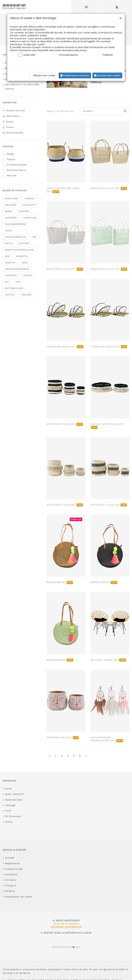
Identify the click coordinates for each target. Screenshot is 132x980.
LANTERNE (11, 218)
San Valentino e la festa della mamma (22, 87)
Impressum (11, 874)
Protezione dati (14, 869)
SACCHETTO (29, 205)
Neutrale (12, 175)
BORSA (9, 211)
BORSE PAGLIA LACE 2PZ (109, 188)
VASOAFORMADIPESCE (17, 269)
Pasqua (11, 159)
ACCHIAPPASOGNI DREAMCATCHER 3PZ (107, 739)
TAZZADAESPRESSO (16, 224)
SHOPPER (24, 211)
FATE (18, 282)
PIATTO (9, 243)
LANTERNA (11, 275)
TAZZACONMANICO (15, 237)
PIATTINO (24, 243)
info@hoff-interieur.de (66, 927)
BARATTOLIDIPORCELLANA (19, 250)
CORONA (29, 198)
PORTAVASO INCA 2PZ (63, 737)
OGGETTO (10, 263)
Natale (10, 154)
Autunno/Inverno (16, 170)
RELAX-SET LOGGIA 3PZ (108, 660)
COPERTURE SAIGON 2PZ (65, 347)
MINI (7, 256)
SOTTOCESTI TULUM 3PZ (65, 424)
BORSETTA (22, 256)
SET (7, 282)
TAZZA (8, 231)
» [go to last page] (86, 756)
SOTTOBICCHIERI (14, 288)
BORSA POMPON (60, 582)
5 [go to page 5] (80, 756)
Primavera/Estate (17, 165)
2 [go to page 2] (62, 756)
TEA (34, 237)
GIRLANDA (11, 205)
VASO (25, 263)
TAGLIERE (26, 295)
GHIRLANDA (11, 198)
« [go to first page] (49, 756)
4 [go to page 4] (74, 756)
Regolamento (12, 863)
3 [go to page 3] (68, 756)
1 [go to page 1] (56, 756)
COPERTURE (30, 218)
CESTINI (28, 275)
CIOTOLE (10, 295)
